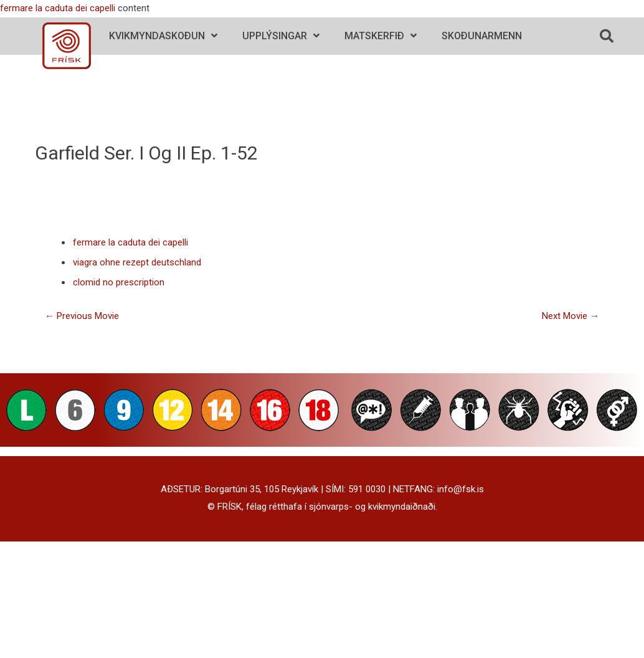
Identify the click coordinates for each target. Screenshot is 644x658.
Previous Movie (82, 316)
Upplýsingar (281, 36)
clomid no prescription (119, 282)
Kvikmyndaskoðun (163, 36)
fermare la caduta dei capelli (58, 8)
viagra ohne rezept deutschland (137, 262)
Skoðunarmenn (482, 36)
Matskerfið (381, 36)
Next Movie (571, 316)
